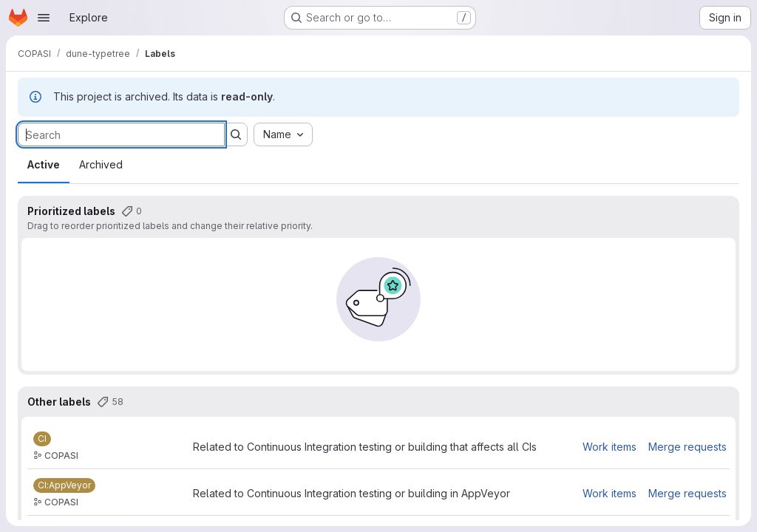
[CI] (42, 439)
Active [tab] (44, 164)
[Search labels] (121, 134)
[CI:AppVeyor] (64, 485)
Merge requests (688, 447)
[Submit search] (236, 134)
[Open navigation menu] (44, 18)
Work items (610, 447)
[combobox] (283, 134)
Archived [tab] (101, 164)
